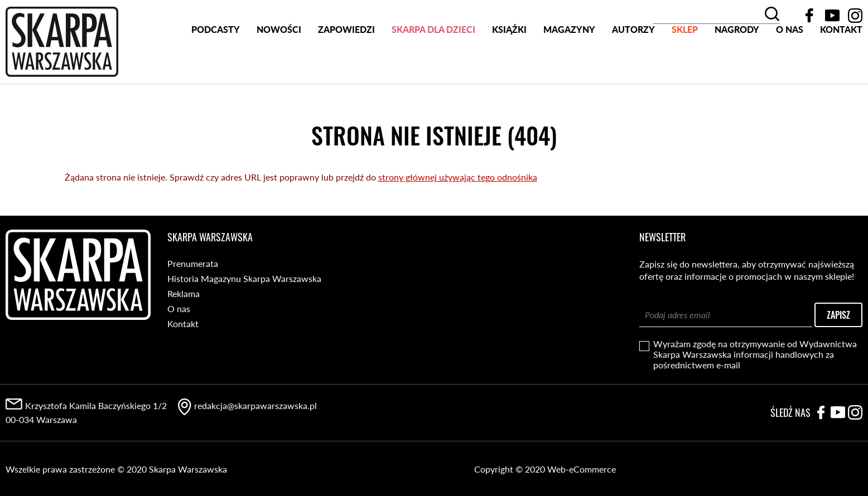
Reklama (184, 293)
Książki (509, 72)
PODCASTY (216, 72)
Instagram (855, 16)
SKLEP (685, 72)
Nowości (279, 72)
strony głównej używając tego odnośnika (458, 176)
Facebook (809, 16)
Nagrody (737, 72)
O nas (790, 72)
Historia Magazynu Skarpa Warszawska (244, 278)
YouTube (832, 16)
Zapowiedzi (346, 72)
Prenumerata (193, 263)
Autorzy (633, 72)
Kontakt (841, 72)
